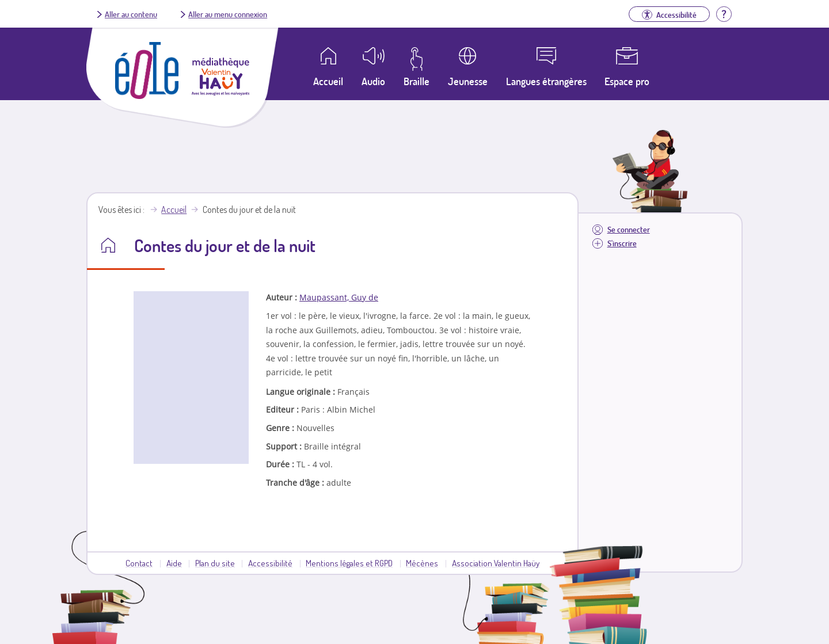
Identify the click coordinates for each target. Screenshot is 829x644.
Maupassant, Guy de (339, 297)
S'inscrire (622, 243)
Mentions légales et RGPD (349, 563)
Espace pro (627, 81)
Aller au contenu (131, 14)
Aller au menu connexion (228, 14)
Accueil (174, 209)
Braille (417, 81)
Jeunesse (468, 81)
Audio (373, 81)
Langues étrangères (546, 81)
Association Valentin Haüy (496, 563)
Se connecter (629, 229)
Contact (139, 563)
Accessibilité (270, 563)
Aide (174, 563)
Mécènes (422, 563)
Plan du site (215, 563)
